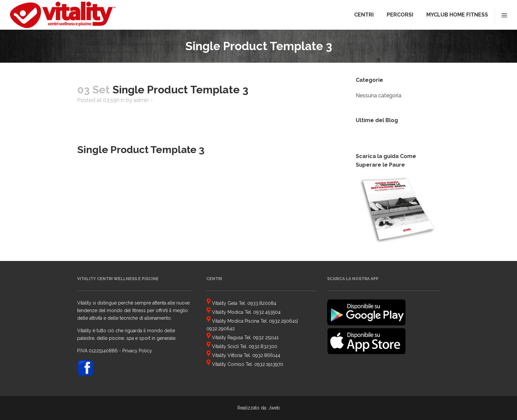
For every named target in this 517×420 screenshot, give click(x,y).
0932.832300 (263, 346)
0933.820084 (262, 303)
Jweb (274, 408)
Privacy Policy (137, 351)
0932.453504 (267, 312)
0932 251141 (266, 338)
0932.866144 (266, 355)
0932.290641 (283, 321)
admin (141, 100)
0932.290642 (221, 329)
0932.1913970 (269, 364)
